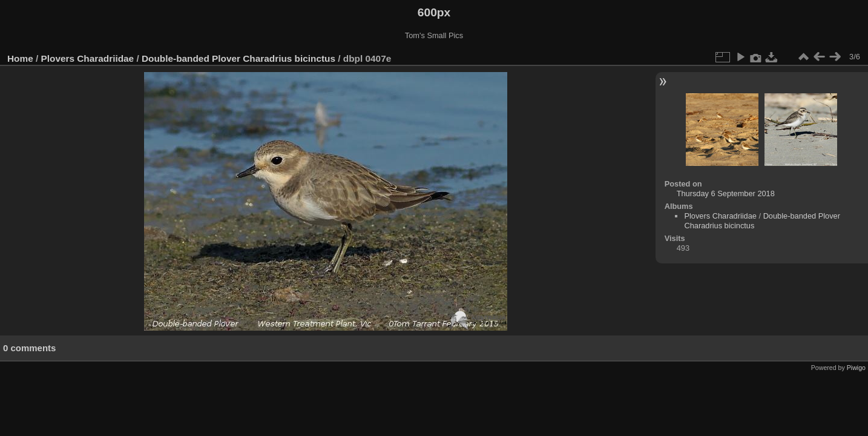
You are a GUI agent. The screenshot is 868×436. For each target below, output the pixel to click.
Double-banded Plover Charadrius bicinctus (238, 58)
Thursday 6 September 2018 (726, 193)
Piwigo (856, 368)
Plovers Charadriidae (88, 58)
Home (20, 58)
